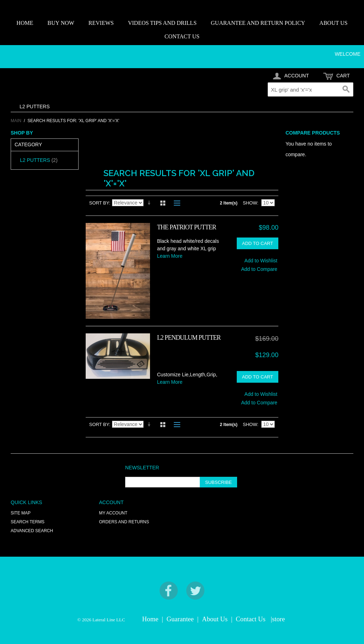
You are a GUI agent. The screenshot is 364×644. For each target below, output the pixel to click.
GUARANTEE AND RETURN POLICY (258, 23)
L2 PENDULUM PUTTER (189, 338)
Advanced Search (32, 531)
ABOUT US (333, 23)
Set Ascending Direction (150, 203)
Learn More (170, 256)
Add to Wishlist (261, 261)
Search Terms (28, 522)
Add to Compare (259, 269)
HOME (25, 23)
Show (250, 203)
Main (16, 121)
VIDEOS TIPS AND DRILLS (162, 23)
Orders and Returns (124, 522)
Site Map (21, 513)
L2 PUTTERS (35, 107)
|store (278, 619)
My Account (113, 513)
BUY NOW (61, 23)
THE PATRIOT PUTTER (187, 227)
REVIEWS (101, 23)
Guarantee (180, 619)
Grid (163, 203)
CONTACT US (182, 36)
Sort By (99, 203)
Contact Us (250, 619)
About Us (215, 619)
